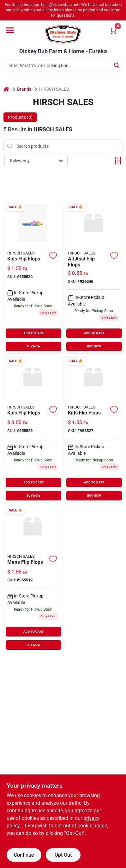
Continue (24, 855)
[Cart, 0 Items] (113, 31)
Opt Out (63, 855)
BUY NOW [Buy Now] (33, 346)
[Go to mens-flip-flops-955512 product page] (33, 578)
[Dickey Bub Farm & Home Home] (63, 34)
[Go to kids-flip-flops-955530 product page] (33, 278)
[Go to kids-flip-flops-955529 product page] (33, 429)
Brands (24, 89)
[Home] (6, 89)
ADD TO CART (33, 333)
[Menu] (10, 30)
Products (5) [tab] (20, 117)
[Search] (117, 65)
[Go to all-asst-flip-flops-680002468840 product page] (93, 278)
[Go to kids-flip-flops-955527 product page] (93, 429)
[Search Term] (63, 66)
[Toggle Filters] (118, 161)
